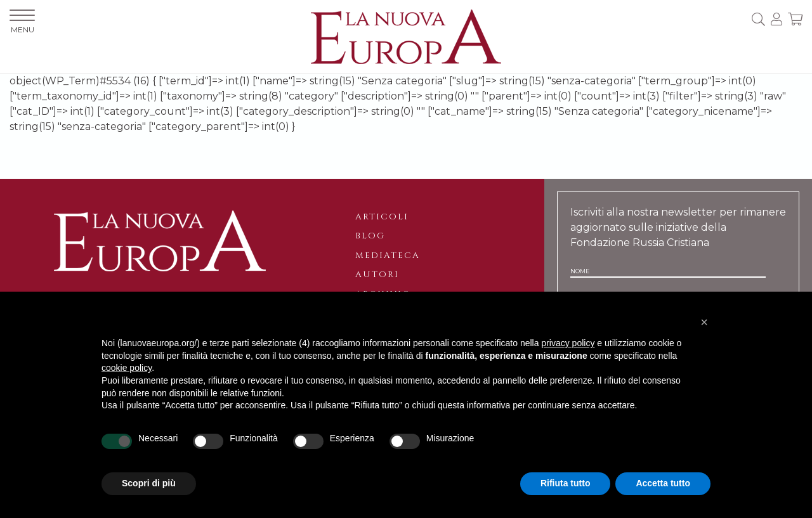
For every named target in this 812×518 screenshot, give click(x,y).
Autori (377, 275)
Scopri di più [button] (149, 483)
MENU (22, 22)
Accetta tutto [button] (663, 483)
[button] (704, 322)
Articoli (382, 217)
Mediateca (388, 256)
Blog (370, 236)
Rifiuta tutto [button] (566, 483)
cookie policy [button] (127, 368)
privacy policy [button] (568, 343)
